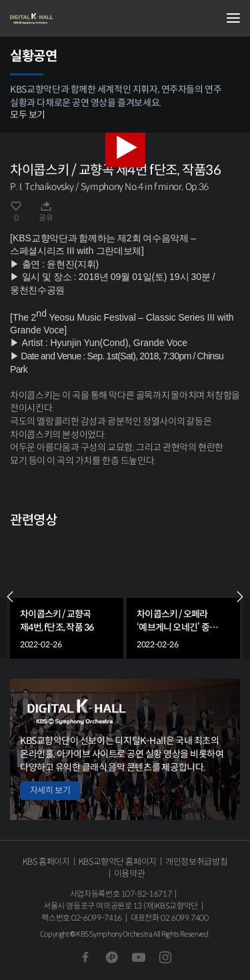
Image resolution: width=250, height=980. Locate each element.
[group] (67, 596)
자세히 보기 (50, 790)
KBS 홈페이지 (46, 862)
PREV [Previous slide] (10, 597)
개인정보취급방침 (196, 862)
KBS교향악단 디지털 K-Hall (77, 19)
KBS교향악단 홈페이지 (118, 862)
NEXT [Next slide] (240, 597)
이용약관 (130, 874)
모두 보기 (28, 115)
